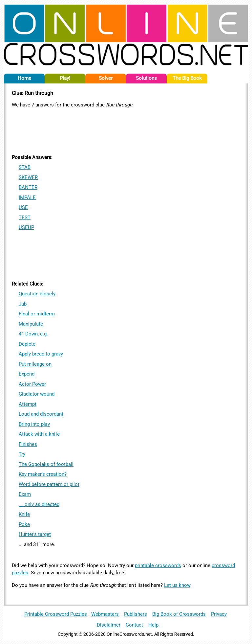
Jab (23, 304)
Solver (106, 78)
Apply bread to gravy (41, 354)
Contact (134, 625)
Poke (24, 524)
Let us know (177, 585)
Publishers (136, 614)
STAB (25, 167)
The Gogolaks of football (46, 464)
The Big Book (187, 78)
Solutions (146, 78)
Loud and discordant (41, 414)
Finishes (28, 444)
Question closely (37, 294)
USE (23, 207)
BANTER (28, 187)
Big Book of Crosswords (179, 614)
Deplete (27, 344)
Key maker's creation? (43, 474)
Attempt (28, 404)
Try (22, 454)
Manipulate (31, 324)
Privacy (219, 614)
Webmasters (105, 614)
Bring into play (34, 424)
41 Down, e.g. (33, 334)
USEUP (26, 227)
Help (153, 625)
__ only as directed (39, 504)
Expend (27, 374)
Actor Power (32, 384)
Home (24, 78)
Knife (24, 514)
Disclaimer (109, 625)
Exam (25, 494)
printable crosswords (158, 565)
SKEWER (28, 177)
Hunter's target (35, 534)
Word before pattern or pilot (49, 484)
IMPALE (27, 197)
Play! (65, 78)
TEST (25, 218)
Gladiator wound (37, 394)
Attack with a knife (39, 434)
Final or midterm (37, 314)
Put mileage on (35, 364)
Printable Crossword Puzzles (56, 614)
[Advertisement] (126, 130)
